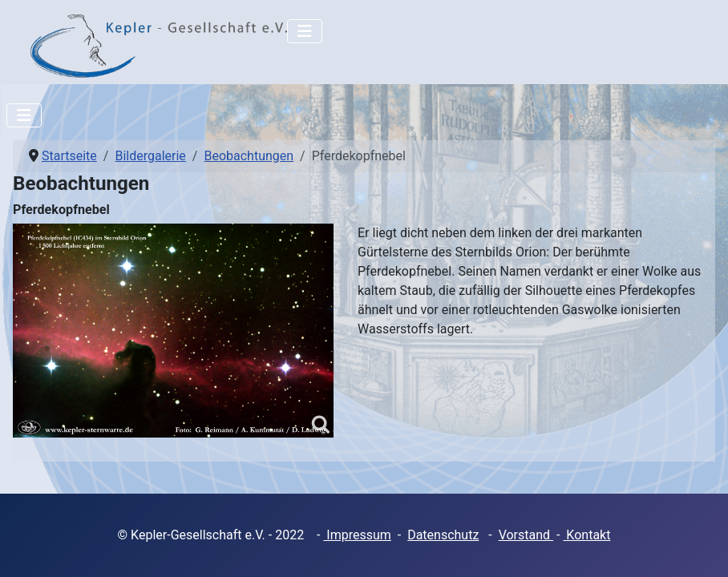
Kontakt (586, 535)
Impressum (357, 535)
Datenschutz (443, 535)
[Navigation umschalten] (305, 31)
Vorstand (526, 535)
